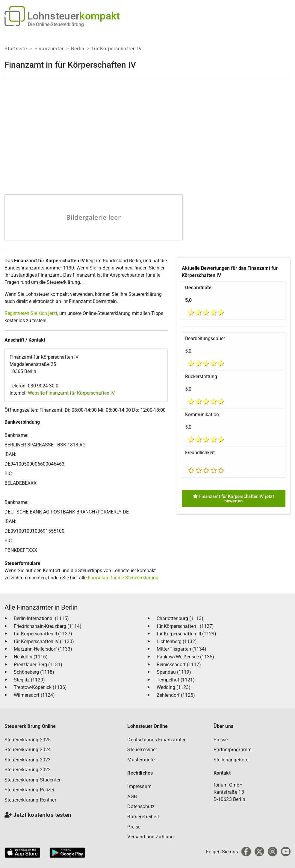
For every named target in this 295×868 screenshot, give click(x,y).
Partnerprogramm (233, 750)
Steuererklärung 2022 (28, 770)
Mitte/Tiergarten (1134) (181, 649)
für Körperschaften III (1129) (186, 634)
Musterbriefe (141, 760)
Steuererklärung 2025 (28, 740)
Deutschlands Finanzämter (156, 740)
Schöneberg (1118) (34, 672)
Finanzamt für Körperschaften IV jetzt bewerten (233, 499)
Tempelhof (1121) (176, 680)
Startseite (16, 49)
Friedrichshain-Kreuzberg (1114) (48, 626)
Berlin (78, 49)
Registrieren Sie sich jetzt (31, 313)
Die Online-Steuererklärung (56, 24)
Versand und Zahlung (150, 837)
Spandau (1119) (174, 672)
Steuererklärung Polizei (29, 790)
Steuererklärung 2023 (28, 760)
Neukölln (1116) (31, 657)
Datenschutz (141, 806)
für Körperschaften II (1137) (43, 634)
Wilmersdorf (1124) (34, 695)
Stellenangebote (231, 760)
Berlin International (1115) (41, 618)
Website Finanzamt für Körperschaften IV (71, 393)
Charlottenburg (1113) (180, 618)
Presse (221, 740)
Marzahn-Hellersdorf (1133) (43, 649)
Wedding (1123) (174, 687)
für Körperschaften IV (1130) (44, 641)
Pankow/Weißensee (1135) (185, 657)
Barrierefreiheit (143, 817)
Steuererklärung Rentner (30, 800)
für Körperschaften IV (117, 49)
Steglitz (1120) (29, 680)
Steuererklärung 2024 (28, 750)
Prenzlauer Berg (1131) (38, 665)
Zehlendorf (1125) (176, 695)
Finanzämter (49, 49)
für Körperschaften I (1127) (185, 626)
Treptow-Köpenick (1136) (40, 687)
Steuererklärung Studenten (33, 780)
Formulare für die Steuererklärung (123, 578)
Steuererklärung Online (30, 726)
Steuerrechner (142, 750)
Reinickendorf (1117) (179, 665)
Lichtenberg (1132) (177, 641)
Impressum (139, 786)
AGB (132, 797)
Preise (134, 827)
